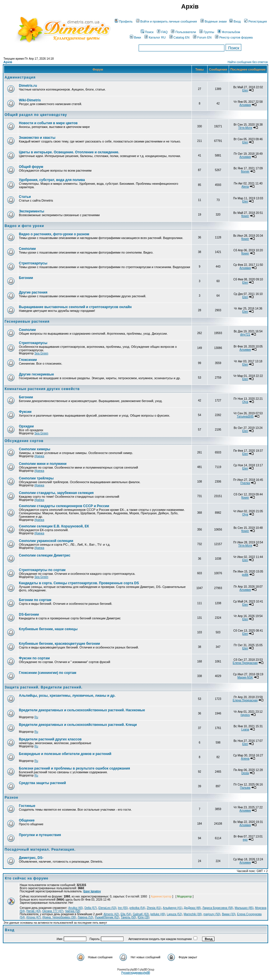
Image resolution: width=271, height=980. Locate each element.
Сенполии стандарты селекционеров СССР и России (64, 506)
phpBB (133, 970)
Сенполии (27, 249)
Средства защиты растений (42, 783)
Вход (235, 21)
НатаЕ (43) (33, 911)
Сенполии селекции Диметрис (45, 555)
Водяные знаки (214, 21)
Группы (207, 32)
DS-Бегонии (29, 614)
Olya (245, 402)
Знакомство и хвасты (37, 138)
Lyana (245, 729)
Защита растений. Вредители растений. (44, 687)
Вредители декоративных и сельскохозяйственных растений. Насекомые (82, 710)
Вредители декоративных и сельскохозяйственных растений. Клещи (78, 725)
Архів (8, 62)
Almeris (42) (111, 914)
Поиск (147, 32)
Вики (135, 37)
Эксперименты (32, 211)
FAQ (162, 32)
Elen (245, 90)
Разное (11, 798)
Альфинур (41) (172, 908)
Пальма (245, 788)
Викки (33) (229, 914)
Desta (245, 773)
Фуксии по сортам (34, 658)
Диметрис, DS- (31, 858)
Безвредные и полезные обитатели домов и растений (65, 754)
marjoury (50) (212, 914)
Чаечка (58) (72, 911)
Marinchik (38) (193, 914)
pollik (245, 575)
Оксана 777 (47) (53, 911)
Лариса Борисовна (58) (218, 908)
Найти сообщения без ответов (248, 62)
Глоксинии (28, 360)
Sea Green (41, 353)
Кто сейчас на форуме (27, 878)
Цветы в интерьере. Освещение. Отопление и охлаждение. (69, 152)
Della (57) (90, 908)
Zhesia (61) (154, 908)
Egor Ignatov (92, 891)
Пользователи (183, 32)
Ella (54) (126, 914)
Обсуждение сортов (24, 441)
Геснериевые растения (27, 322)
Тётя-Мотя (245, 128)
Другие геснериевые (36, 374)
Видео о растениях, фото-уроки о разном (54, 234)
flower (245, 216)
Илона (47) (33, 917)
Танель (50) (128, 917)
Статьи (25, 197)
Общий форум (31, 167)
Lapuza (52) (175, 914)
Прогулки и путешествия (40, 835)
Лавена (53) (86, 917)
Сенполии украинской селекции (46, 541)
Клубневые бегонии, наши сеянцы (48, 629)
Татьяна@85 (245, 416)
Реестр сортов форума (234, 37)
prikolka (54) (137, 908)
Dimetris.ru (28, 86)
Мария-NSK (245, 677)
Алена (245, 759)
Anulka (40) (76, 908)
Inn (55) (123, 908)
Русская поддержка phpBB (135, 973)
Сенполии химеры (35, 449)
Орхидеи (26, 426)
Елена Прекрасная (245, 663)
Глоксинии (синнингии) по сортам (48, 673)
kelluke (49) (158, 914)
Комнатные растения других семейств (42, 389)
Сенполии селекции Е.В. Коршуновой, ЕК (54, 526)
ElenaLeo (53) (107, 908)
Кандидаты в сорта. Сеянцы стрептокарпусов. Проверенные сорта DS (79, 583)
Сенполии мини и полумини (43, 464)
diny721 (245, 335)
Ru (36, 717)
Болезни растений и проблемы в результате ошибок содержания (74, 768)
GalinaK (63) (141, 914)
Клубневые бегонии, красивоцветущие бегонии (59, 644)
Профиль (124, 21)
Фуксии (25, 412)
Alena (245, 187)
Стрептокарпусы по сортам (42, 570)
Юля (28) (144, 917)
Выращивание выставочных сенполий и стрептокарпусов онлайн (75, 307)
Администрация (20, 77)
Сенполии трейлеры (36, 478)
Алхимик (245, 105)
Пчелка (245, 483)
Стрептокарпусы (33, 263)
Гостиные (27, 806)
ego (245, 840)
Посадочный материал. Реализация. (40, 850)
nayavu (245, 715)
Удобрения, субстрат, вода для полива (52, 180)
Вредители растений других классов (50, 739)
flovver (245, 171)
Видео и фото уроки (24, 226)
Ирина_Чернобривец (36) (59, 917)
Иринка (39, 456)
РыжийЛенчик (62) (107, 917)
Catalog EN (179, 37)
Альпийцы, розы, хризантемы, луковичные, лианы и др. (67, 696)
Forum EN (202, 37)
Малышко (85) (244, 908)
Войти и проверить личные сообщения (167, 21)
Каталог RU (155, 37)
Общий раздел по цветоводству (36, 115)
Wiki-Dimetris (30, 100)
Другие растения (33, 292)
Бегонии (26, 278)
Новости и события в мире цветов (48, 123)
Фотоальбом (229, 32)
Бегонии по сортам (35, 600)
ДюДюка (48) (192, 908)
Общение (27, 820)
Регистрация (255, 21)
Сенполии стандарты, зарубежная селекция (56, 493)
